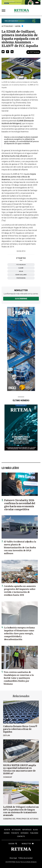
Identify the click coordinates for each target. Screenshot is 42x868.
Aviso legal (13, 858)
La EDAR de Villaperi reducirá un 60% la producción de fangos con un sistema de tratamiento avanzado (21, 811)
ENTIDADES (25, 833)
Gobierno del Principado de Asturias (21, 819)
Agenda (7, 833)
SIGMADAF (8, 777)
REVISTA (7, 830)
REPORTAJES (27, 830)
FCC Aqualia (21, 265)
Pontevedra (21, 278)
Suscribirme (21, 299)
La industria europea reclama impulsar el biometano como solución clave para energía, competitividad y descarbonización (19, 633)
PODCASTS (15, 833)
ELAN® (21, 268)
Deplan (7, 735)
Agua (18, 26)
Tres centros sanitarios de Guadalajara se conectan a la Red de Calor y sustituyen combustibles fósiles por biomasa (19, 678)
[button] (3, 52)
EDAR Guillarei (21, 275)
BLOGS (35, 830)
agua (21, 271)
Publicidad (34, 833)
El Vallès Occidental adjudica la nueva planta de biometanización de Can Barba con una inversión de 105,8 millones (20, 548)
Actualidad (7, 26)
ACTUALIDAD (16, 830)
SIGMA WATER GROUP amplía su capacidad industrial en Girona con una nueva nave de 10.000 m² (20, 769)
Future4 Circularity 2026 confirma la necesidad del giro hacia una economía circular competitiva (20, 505)
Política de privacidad (25, 858)
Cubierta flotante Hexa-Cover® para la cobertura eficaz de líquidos (20, 729)
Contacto (21, 836)
